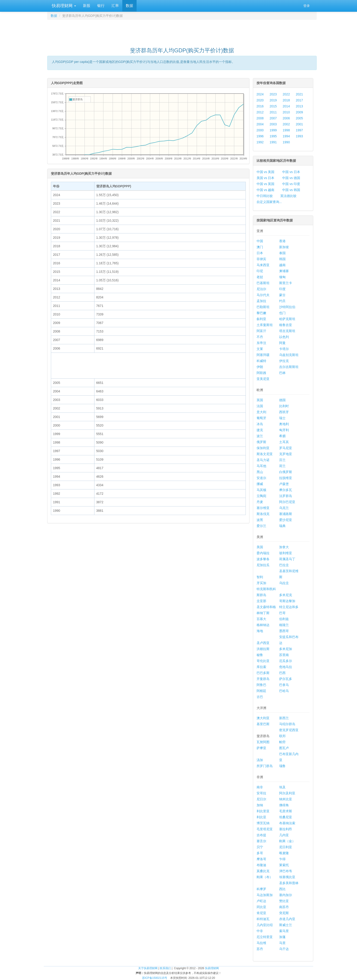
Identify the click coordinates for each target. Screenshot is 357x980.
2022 (286, 94)
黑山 (260, 472)
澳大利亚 (263, 718)
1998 (286, 130)
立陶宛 (261, 496)
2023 (273, 94)
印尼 (260, 271)
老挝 (260, 277)
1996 (260, 136)
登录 (307, 6)
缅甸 (282, 277)
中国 (260, 241)
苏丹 (260, 949)
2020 (260, 100)
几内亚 (284, 835)
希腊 (282, 436)
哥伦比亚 (263, 661)
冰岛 (260, 424)
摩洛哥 (261, 859)
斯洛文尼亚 (265, 454)
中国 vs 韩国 (291, 190)
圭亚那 (261, 601)
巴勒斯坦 (263, 307)
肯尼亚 (261, 913)
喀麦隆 (284, 853)
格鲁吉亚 (286, 325)
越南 (282, 265)
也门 (282, 313)
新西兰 (284, 718)
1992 (260, 142)
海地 (260, 631)
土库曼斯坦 (265, 325)
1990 (286, 142)
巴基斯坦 (263, 283)
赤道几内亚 (287, 919)
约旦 (282, 301)
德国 (282, 400)
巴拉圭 (284, 565)
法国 (260, 406)
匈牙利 (284, 430)
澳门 (260, 247)
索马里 (284, 931)
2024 (260, 94)
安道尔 (261, 478)
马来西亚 (263, 265)
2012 (260, 112)
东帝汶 (261, 343)
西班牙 (284, 412)
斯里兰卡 (286, 283)
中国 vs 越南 (266, 190)
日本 (260, 253)
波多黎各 (263, 559)
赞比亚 (284, 901)
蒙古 (282, 295)
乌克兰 (284, 508)
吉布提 (261, 835)
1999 (273, 130)
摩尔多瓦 (286, 490)
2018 (286, 100)
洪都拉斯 (263, 649)
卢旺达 (261, 901)
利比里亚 (263, 811)
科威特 (261, 361)
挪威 (260, 484)
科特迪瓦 (263, 919)
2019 (273, 100)
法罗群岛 (286, 496)
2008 (260, 118)
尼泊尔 (261, 289)
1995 (273, 136)
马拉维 (261, 943)
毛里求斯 (286, 811)
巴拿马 (284, 685)
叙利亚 (261, 319)
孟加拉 (261, 301)
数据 (129, 6)
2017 (299, 100)
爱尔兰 (261, 526)
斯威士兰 (286, 925)
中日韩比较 (265, 196)
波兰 (260, 436)
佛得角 (284, 805)
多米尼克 (286, 595)
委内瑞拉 (263, 553)
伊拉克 (284, 361)
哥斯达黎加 (287, 601)
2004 (260, 124)
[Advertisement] (182, 31)
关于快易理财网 (148, 968)
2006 (286, 118)
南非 (260, 787)
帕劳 (282, 742)
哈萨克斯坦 (287, 319)
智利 (260, 577)
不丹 (260, 337)
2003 (273, 124)
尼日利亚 (286, 847)
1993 (299, 136)
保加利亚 (263, 448)
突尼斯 (284, 913)
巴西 (282, 673)
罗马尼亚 (286, 448)
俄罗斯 (261, 442)
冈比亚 (261, 907)
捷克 (260, 430)
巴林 (282, 373)
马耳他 (261, 466)
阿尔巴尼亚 (287, 502)
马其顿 (261, 490)
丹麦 (260, 502)
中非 (260, 931)
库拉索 (261, 667)
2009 (299, 112)
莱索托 (284, 865)
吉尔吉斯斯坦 (289, 367)
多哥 (260, 853)
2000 (260, 130)
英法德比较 (288, 196)
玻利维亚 (286, 553)
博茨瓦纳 (263, 823)
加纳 (260, 805)
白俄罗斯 (286, 472)
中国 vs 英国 (266, 184)
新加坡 (284, 247)
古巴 (260, 697)
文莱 (260, 349)
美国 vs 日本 (266, 178)
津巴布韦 (286, 871)
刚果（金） (287, 841)
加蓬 (282, 937)
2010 (286, 112)
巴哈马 (284, 691)
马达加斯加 (265, 895)
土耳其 (284, 442)
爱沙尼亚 (286, 520)
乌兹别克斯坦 (289, 355)
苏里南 (284, 655)
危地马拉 (286, 667)
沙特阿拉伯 (287, 307)
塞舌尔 (261, 841)
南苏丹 (284, 907)
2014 (286, 106)
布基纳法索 (287, 823)
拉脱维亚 (286, 478)
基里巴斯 (263, 724)
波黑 (260, 520)
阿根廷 (261, 691)
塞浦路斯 (286, 514)
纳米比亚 (286, 799)
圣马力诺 (263, 460)
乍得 (282, 859)
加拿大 (284, 547)
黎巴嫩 (261, 313)
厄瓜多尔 (286, 661)
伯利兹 (284, 619)
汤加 (260, 760)
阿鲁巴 (261, 685)
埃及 (282, 787)
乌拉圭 (284, 583)
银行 (101, 6)
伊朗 (260, 367)
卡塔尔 (284, 349)
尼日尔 (261, 799)
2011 (273, 112)
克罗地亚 (286, 454)
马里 (282, 943)
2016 (260, 106)
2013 (299, 106)
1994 (286, 136)
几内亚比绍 (265, 925)
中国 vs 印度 (291, 184)
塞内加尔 (286, 895)
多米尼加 (286, 649)
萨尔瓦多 (286, 679)
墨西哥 (284, 631)
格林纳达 (263, 625)
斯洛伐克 (263, 514)
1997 (299, 130)
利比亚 (261, 817)
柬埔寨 (284, 271)
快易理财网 (63, 6)
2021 (299, 94)
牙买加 (261, 583)
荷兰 (282, 466)
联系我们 (165, 968)
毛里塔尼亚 (265, 829)
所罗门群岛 (265, 766)
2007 (273, 118)
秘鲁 (260, 655)
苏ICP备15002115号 (155, 978)
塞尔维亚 (263, 508)
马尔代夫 (263, 295)
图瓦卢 (284, 748)
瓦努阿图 (263, 742)
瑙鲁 (282, 766)
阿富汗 (261, 331)
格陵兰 (284, 625)
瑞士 (282, 418)
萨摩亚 (261, 748)
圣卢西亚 (263, 643)
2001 (299, 124)
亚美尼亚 (263, 379)
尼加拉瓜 (263, 565)
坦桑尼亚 (286, 817)
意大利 (261, 412)
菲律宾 (261, 259)
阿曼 (282, 343)
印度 (282, 289)
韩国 (282, 259)
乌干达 (284, 949)
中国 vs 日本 (291, 172)
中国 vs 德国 (291, 178)
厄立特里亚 (265, 937)
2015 (273, 106)
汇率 (115, 6)
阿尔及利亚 (287, 793)
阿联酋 (261, 373)
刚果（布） (265, 877)
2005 (299, 118)
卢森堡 (284, 484)
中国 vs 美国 (266, 172)
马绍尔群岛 (287, 724)
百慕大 (261, 619)
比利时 (284, 406)
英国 (260, 400)
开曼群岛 (263, 679)
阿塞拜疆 (263, 355)
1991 (273, 142)
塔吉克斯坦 (287, 331)
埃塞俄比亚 (287, 877)
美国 (260, 547)
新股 (87, 6)
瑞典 (282, 526)
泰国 (282, 253)
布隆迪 (261, 865)
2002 (286, 124)
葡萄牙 (261, 418)
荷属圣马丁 (287, 559)
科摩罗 (261, 889)
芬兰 (282, 460)
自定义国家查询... (269, 202)
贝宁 (260, 847)
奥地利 (284, 424)
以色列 (284, 337)
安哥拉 (261, 793)
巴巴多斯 (263, 673)
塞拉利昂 (286, 829)
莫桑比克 (263, 871)
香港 (282, 241)
